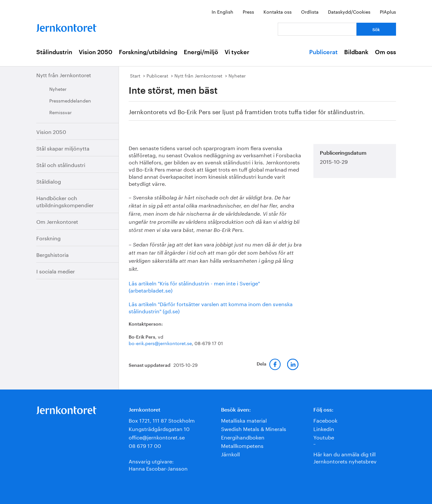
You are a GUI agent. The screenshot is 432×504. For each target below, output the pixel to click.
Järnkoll (230, 454)
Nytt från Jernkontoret (64, 74)
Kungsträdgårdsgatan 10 (159, 428)
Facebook (325, 420)
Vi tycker (237, 52)
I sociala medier (56, 271)
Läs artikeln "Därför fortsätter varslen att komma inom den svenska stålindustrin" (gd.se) (211, 307)
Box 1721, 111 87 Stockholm (162, 420)
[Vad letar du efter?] (317, 29)
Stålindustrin (54, 52)
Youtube (324, 437)
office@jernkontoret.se (157, 437)
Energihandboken (243, 437)
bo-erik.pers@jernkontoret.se (160, 343)
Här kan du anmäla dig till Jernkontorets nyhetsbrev (345, 457)
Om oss (385, 52)
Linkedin (324, 428)
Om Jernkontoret (57, 221)
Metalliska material (244, 420)
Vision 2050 (96, 52)
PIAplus (388, 11)
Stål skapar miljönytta (63, 148)
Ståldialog (49, 181)
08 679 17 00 (145, 445)
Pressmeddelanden (70, 100)
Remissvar (60, 112)
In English (222, 11)
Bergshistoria (53, 254)
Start (135, 75)
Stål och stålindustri (61, 164)
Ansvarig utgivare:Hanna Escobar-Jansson (158, 464)
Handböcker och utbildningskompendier (65, 201)
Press (248, 11)
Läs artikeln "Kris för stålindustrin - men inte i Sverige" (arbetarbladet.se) (194, 286)
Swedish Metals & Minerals (254, 428)
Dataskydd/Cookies (349, 11)
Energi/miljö (201, 52)
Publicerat (323, 52)
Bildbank (356, 52)
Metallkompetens (242, 445)
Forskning (48, 238)
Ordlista (310, 11)
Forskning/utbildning (148, 52)
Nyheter (58, 89)
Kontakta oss (278, 11)
